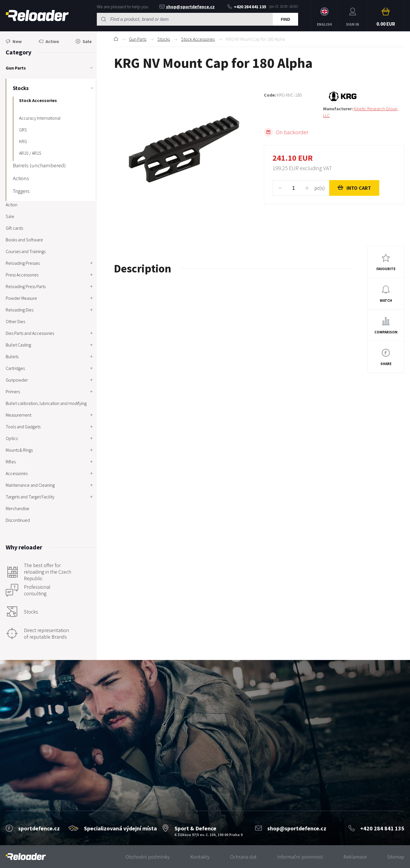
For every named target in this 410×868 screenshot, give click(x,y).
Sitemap (396, 857)
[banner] (26, 857)
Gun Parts (138, 39)
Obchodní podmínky (148, 857)
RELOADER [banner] (37, 16)
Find (285, 19)
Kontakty (200, 857)
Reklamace (355, 857)
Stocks (164, 39)
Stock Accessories (198, 39)
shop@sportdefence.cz (187, 7)
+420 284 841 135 (247, 7)
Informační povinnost (300, 857)
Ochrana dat (243, 857)
